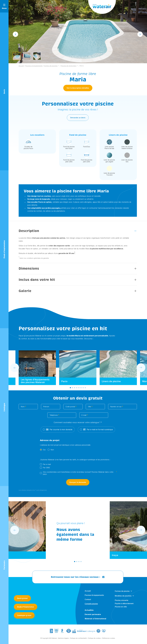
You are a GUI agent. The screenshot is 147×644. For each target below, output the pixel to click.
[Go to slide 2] (72, 389)
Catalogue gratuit (24, 615)
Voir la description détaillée (78, 88)
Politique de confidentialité (78, 640)
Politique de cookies (94, 640)
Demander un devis (78, 119)
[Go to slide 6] (81, 389)
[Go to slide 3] (75, 389)
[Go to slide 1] (70, 389)
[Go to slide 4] (77, 389)
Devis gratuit (22, 598)
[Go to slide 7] (83, 389)
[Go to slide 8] (85, 389)
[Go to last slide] (15, 34)
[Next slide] (140, 34)
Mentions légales (63, 640)
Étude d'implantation (26, 607)
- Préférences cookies (108, 640)
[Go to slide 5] (79, 389)
